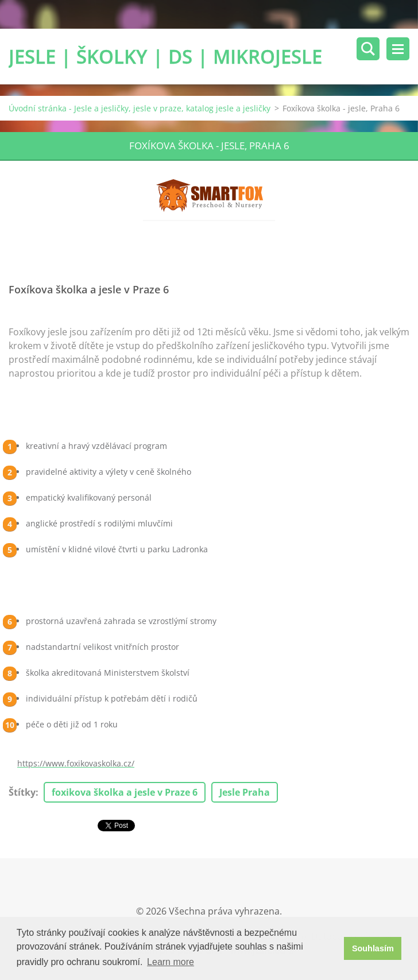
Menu (398, 49)
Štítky (22, 792)
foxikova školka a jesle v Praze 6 (125, 792)
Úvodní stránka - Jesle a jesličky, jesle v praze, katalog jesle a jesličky (140, 108)
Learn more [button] (171, 962)
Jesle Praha (245, 792)
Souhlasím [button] (373, 948)
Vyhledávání (368, 49)
